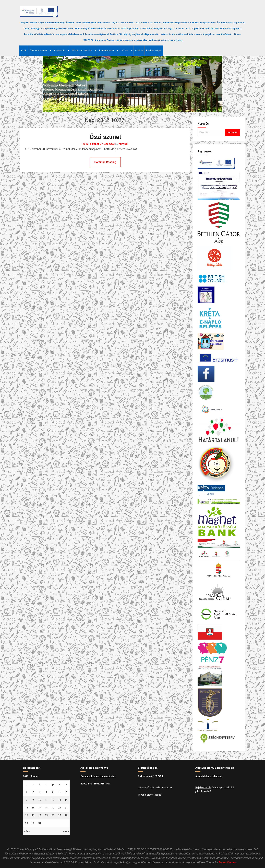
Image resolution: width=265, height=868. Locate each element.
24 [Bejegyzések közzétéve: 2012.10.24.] (40, 815)
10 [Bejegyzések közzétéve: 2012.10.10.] (40, 800)
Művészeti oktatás (84, 51)
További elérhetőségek (150, 795)
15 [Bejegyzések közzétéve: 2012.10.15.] (27, 808)
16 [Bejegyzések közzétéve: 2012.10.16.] (33, 808)
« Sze (27, 831)
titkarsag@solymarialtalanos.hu (155, 788)
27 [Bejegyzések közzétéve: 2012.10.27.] (59, 815)
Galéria (139, 51)
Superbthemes (227, 862)
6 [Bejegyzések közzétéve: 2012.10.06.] (59, 792)
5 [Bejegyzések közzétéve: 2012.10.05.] (53, 792)
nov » (66, 831)
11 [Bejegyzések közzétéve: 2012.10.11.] (46, 800)
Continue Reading (105, 162)
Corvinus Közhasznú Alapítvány (98, 776)
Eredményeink (109, 51)
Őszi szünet (105, 137)
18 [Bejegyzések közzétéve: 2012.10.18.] (46, 808)
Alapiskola (62, 51)
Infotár (127, 51)
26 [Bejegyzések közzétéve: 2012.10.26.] (53, 815)
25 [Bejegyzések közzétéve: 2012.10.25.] (46, 815)
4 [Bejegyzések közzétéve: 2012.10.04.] (46, 792)
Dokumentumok (41, 51)
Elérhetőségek (154, 51)
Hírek (24, 51)
